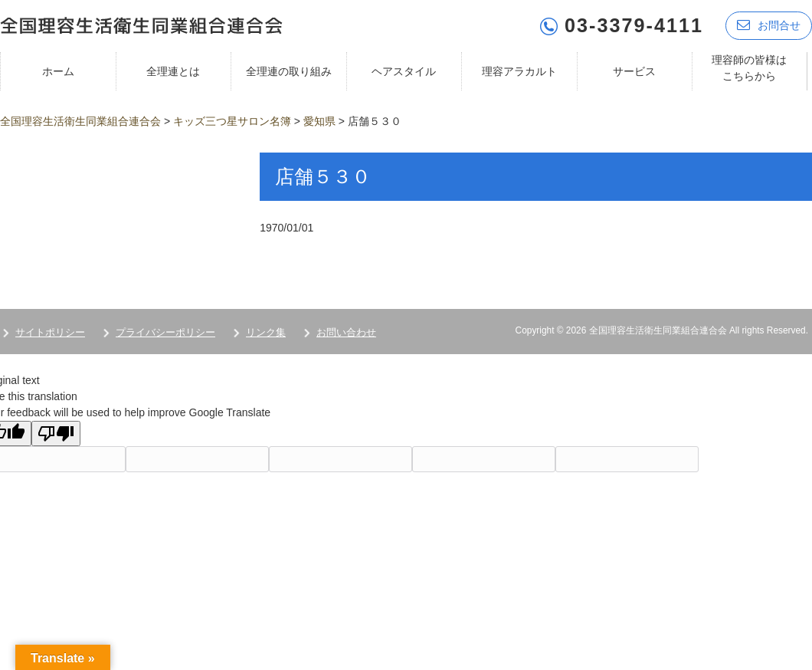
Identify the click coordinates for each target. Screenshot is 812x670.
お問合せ (769, 25)
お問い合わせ (346, 332)
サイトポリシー (50, 332)
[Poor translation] (56, 434)
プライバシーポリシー (165, 332)
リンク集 (266, 332)
